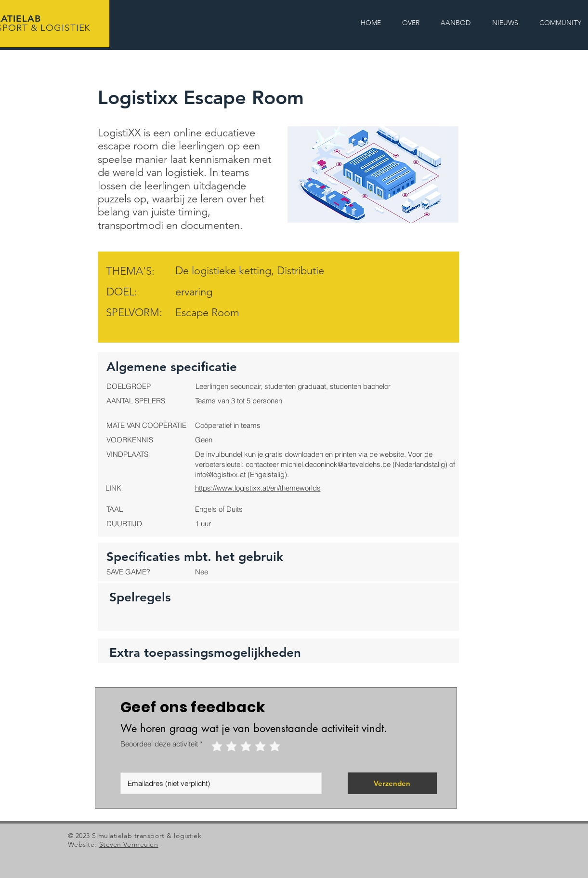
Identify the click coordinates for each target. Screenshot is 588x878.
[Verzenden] (392, 783)
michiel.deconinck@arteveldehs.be (336, 464)
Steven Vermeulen (129, 844)
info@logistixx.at (220, 474)
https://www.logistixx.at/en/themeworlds (258, 488)
